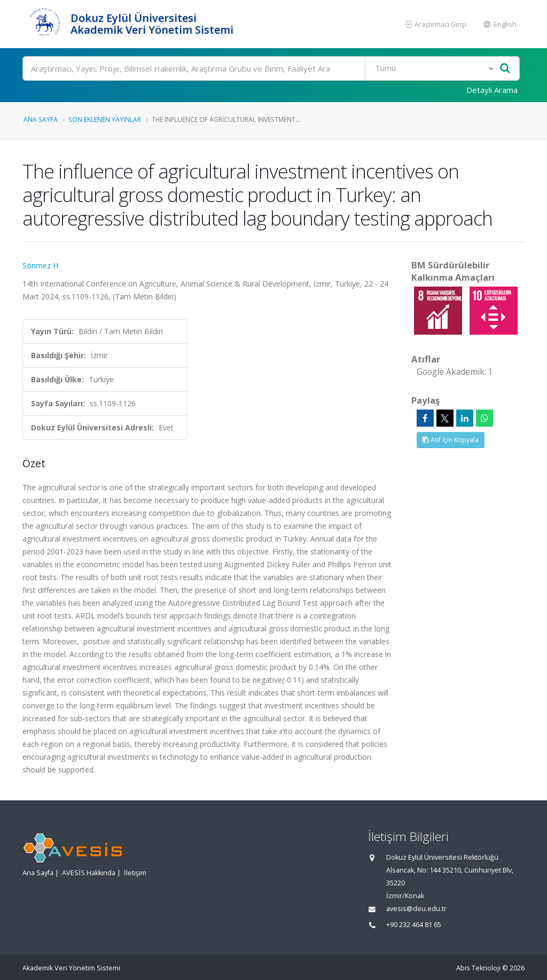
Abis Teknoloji (478, 968)
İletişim (135, 873)
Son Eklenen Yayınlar (105, 119)
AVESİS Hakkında (89, 873)
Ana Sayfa (41, 119)
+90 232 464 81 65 (414, 925)
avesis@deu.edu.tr (416, 909)
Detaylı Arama (492, 90)
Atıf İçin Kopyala (451, 440)
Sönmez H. (41, 265)
